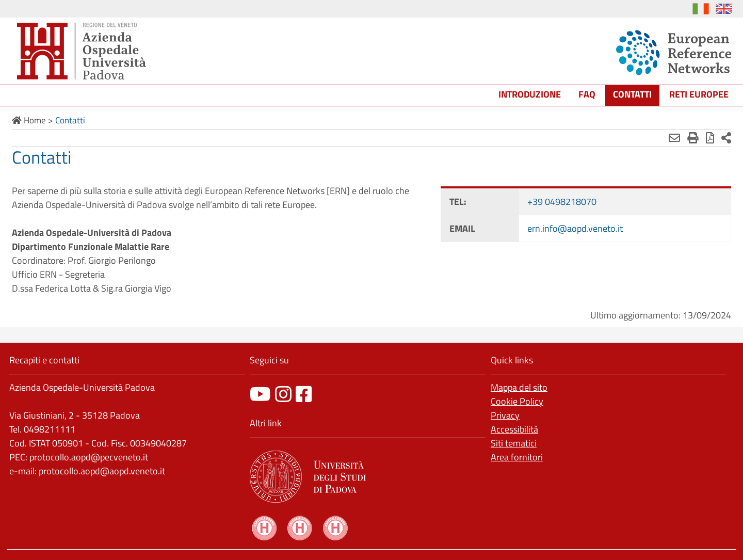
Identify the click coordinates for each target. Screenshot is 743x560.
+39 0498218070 (562, 202)
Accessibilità (514, 429)
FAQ (587, 94)
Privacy (505, 415)
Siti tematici (514, 443)
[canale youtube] (260, 394)
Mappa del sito (519, 387)
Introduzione (530, 94)
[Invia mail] (674, 138)
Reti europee (699, 94)
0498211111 (50, 429)
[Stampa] (693, 138)
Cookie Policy (517, 401)
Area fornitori (517, 457)
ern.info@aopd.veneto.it (575, 228)
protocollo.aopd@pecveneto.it (89, 457)
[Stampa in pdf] (710, 138)
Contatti (632, 94)
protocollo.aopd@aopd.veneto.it (102, 471)
